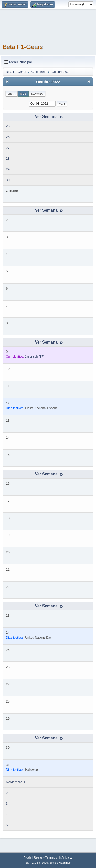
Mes (23, 94)
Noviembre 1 (16, 782)
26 (8, 137)
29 (8, 169)
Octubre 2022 (48, 82)
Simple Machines (60, 863)
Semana (37, 94)
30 (8, 180)
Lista (12, 94)
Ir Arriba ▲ (66, 857)
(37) (35, 357)
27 (8, 148)
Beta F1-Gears (23, 47)
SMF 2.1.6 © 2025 (37, 863)
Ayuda (27, 857)
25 (8, 126)
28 (8, 158)
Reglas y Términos (45, 857)
